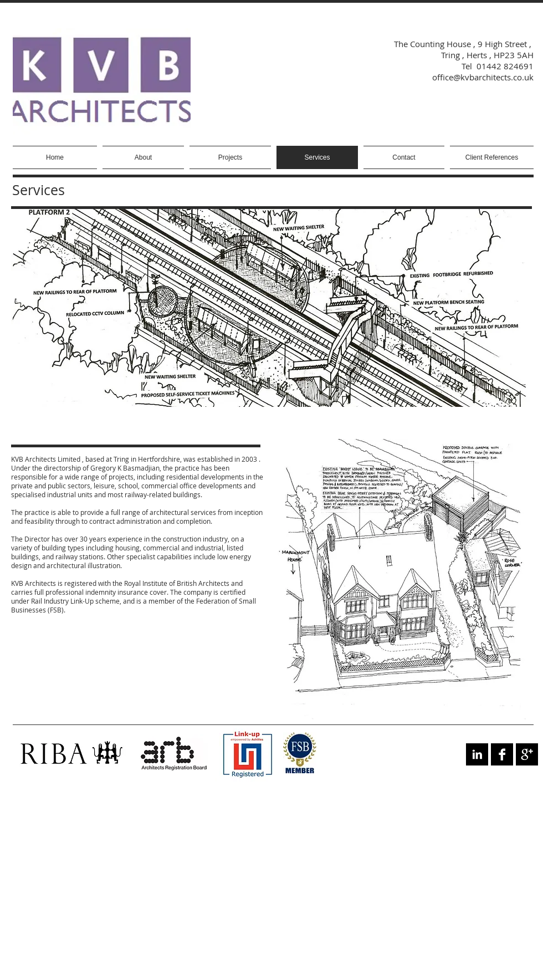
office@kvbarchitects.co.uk (483, 77)
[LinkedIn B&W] (477, 754)
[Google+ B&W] (527, 754)
